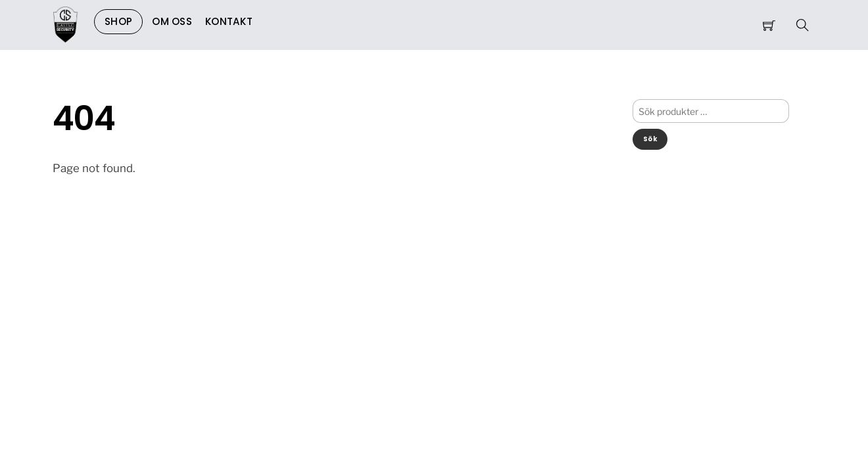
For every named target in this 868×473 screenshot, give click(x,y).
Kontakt (229, 21)
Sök (650, 139)
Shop (118, 21)
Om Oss (172, 21)
